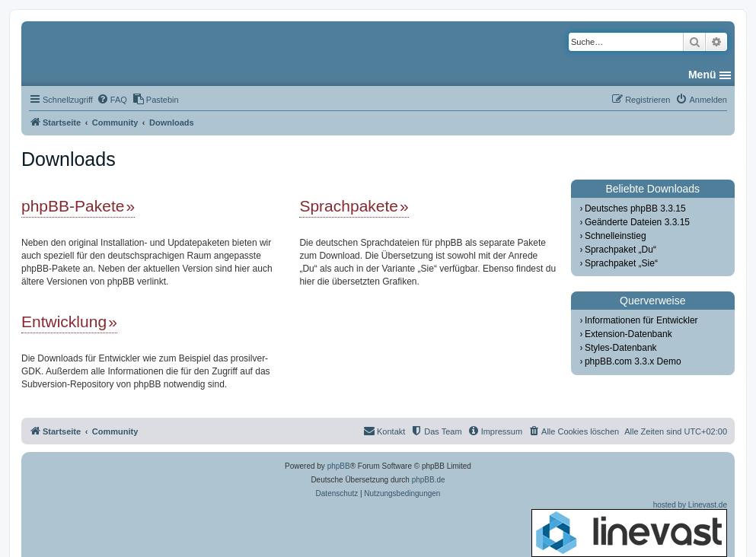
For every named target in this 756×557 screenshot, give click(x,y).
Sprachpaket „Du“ (620, 250)
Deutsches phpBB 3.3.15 (635, 208)
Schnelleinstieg (616, 236)
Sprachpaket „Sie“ (621, 263)
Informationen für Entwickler (641, 320)
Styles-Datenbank (621, 348)
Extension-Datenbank (628, 334)
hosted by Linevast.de (629, 529)
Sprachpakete (349, 206)
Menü (702, 75)
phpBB (339, 466)
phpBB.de (429, 480)
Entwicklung (64, 321)
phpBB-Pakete (73, 206)
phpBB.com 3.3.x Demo (633, 361)
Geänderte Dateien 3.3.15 (637, 222)
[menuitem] (112, 100)
